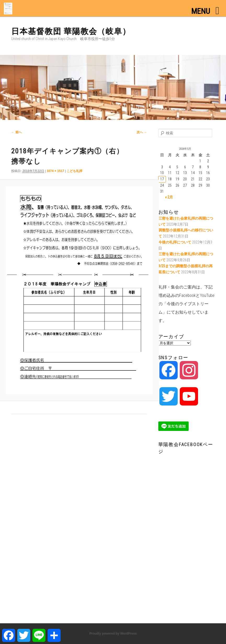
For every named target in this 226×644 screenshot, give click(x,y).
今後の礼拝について (175, 242)
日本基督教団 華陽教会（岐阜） (71, 31)
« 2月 (169, 197)
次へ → (142, 132)
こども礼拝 (74, 171)
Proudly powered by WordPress (113, 634)
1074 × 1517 (55, 171)
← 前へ (16, 132)
